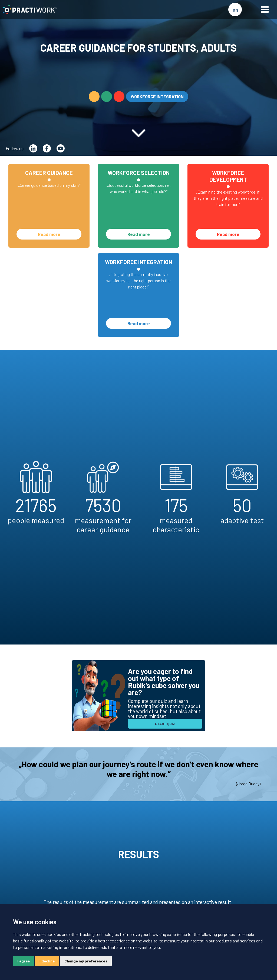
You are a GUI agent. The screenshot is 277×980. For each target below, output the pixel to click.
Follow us (15, 148)
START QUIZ (165, 724)
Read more (49, 234)
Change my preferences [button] (86, 961)
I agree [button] (24, 961)
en (235, 10)
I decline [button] (47, 961)
